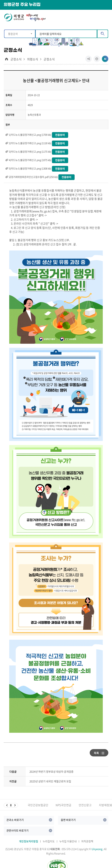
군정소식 (16, 59)
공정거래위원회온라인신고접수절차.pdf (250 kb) (33, 177)
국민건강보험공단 (38, 805)
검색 (103, 34)
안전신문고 (85, 805)
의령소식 (33, 59)
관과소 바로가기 (15, 820)
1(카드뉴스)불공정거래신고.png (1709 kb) (30, 135)
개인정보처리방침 (29, 841)
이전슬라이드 (7, 805)
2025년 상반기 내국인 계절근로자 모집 (50, 781)
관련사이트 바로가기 (17, 830)
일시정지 (11, 805)
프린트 (97, 60)
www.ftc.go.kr (42, 211)
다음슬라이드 (15, 805)
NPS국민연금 (63, 805)
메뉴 (106, 17)
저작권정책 (87, 841)
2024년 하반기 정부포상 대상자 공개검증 (51, 771)
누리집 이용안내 (68, 841)
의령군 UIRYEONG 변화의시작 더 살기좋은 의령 (25, 18)
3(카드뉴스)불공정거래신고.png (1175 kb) (30, 151)
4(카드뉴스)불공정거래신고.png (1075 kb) (30, 160)
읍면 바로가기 (68, 820)
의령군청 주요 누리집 (22, 5)
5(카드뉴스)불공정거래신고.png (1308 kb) (30, 168)
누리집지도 (49, 841)
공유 (89, 60)
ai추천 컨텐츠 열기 (105, 59)
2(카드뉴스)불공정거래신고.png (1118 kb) (30, 143)
